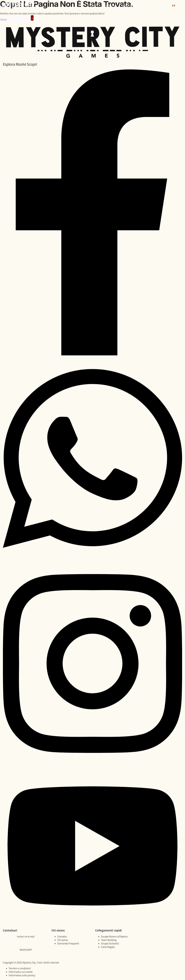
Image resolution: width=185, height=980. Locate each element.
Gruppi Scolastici (131, 6)
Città (93, 6)
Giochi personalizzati (156, 6)
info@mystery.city (26, 940)
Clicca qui (26, 953)
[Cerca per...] (15, 20)
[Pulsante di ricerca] (32, 18)
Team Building (109, 6)
